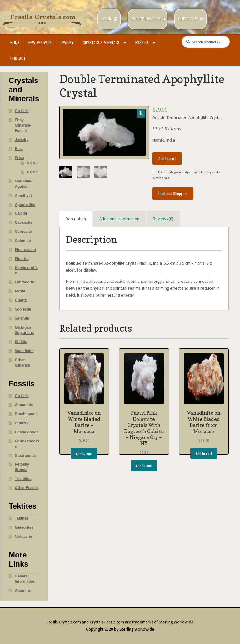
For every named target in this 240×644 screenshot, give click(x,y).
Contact (18, 58)
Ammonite (24, 405)
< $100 (33, 163)
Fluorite (22, 259)
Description (76, 219)
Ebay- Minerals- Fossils (23, 125)
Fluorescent (25, 250)
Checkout (188, 19)
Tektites (22, 518)
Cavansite (24, 222)
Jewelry (67, 42)
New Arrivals (40, 42)
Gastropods (25, 456)
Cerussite (23, 232)
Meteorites (24, 527)
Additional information (119, 219)
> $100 (33, 172)
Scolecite (23, 309)
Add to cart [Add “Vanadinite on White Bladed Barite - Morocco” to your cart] (84, 454)
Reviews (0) (163, 219)
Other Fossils (27, 488)
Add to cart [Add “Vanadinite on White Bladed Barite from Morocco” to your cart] (204, 454)
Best (19, 149)
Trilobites (23, 479)
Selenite (22, 318)
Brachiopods (26, 414)
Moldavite (23, 537)
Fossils (142, 42)
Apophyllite (195, 172)
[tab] (76, 219)
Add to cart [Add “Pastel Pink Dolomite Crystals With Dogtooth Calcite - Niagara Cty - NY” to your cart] (144, 465)
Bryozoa (22, 423)
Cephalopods (27, 432)
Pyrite (20, 291)
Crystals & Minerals (101, 42)
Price (19, 158)
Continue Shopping (173, 193)
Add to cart (167, 158)
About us (23, 591)
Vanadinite (24, 351)
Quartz (21, 300)
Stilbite (21, 342)
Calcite (21, 213)
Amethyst (23, 196)
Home (15, 42)
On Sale (22, 111)
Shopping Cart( (147, 19)
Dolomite (23, 241)
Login (107, 19)
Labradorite (25, 282)
